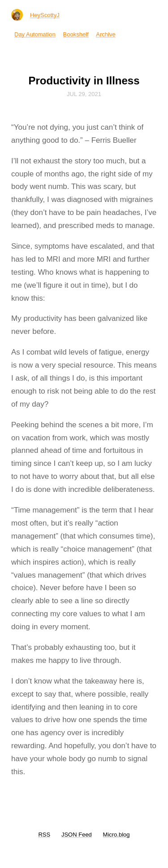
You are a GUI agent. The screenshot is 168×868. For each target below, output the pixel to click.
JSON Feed (77, 835)
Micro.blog (116, 835)
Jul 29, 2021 (84, 94)
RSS (44, 835)
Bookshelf (76, 34)
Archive (106, 34)
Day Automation (35, 34)
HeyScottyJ (45, 15)
